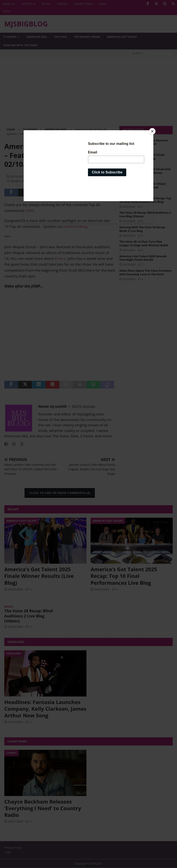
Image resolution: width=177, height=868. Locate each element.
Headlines (16, 642)
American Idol (37, 37)
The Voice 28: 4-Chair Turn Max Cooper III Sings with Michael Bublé (144, 243)
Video (103, 4)
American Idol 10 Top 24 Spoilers (43, 181)
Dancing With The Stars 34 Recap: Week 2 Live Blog (142, 229)
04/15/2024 (16, 722)
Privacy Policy (13, 848)
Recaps (46, 4)
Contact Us (28, 4)
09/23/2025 (129, 207)
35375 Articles (83, 406)
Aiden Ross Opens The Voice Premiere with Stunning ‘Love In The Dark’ (145, 272)
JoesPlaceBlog (75, 226)
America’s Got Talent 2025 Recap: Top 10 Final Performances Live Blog (145, 200)
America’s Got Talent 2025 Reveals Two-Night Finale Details (143, 258)
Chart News (17, 741)
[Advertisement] (88, 94)
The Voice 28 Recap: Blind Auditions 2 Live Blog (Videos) (145, 214)
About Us (9, 4)
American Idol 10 (82, 176)
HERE (30, 210)
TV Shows (10, 37)
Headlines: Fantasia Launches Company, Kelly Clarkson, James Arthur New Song (45, 709)
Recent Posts (133, 130)
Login (8, 852)
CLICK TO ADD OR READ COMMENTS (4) (60, 493)
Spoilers (62, 4)
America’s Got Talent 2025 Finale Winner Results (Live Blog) (142, 157)
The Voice (61, 37)
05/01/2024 (16, 821)
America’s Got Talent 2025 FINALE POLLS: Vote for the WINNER (143, 186)
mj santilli (38, 176)
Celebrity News (83, 4)
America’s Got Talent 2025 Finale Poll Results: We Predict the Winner (145, 171)
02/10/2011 (18, 176)
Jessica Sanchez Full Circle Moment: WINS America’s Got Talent (144, 142)
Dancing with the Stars (20, 45)
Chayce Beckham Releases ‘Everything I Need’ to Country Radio (43, 808)
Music (7, 11)
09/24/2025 (129, 163)
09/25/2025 (129, 149)
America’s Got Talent (122, 37)
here (62, 258)
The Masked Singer (87, 37)
